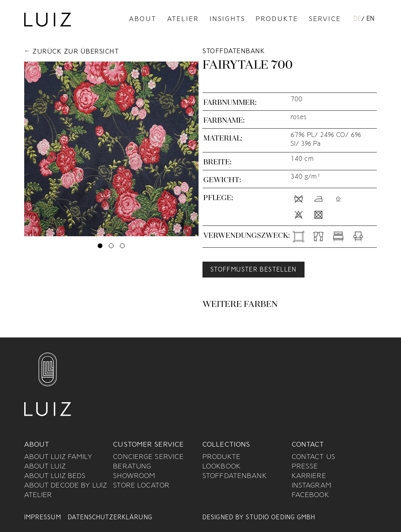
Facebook (310, 495)
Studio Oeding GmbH (281, 518)
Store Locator (141, 486)
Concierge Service (148, 457)
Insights (227, 20)
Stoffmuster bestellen (254, 270)
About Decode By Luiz (66, 486)
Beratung (132, 467)
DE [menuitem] (357, 19)
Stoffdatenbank (235, 476)
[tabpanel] (112, 149)
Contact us (314, 457)
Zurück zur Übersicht (76, 52)
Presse (305, 467)
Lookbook (222, 467)
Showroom (134, 476)
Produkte (277, 20)
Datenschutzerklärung (110, 518)
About (143, 20)
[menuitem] (357, 19)
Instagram (312, 486)
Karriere (309, 476)
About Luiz (45, 467)
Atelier (183, 20)
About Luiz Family (58, 457)
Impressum (43, 518)
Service (325, 20)
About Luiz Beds (55, 476)
